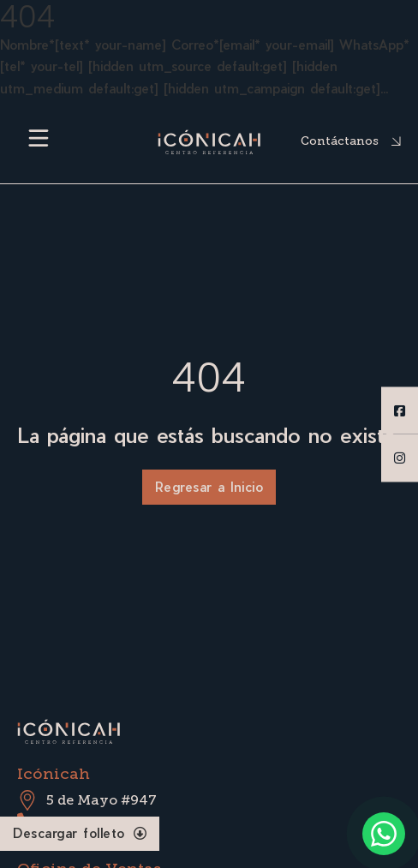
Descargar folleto (80, 833)
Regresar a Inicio (209, 487)
